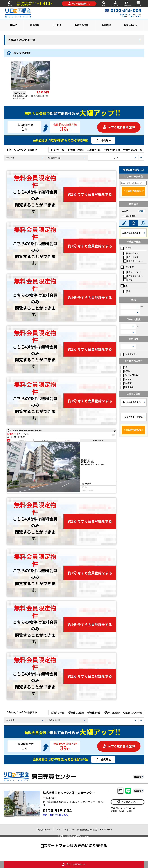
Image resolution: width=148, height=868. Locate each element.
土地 (124, 286)
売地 (127, 291)
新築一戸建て (131, 253)
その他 (128, 280)
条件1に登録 (76, 150)
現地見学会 (127, 387)
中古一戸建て (131, 257)
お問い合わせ (127, 4)
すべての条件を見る (132, 402)
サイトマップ (106, 829)
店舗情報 (138, 791)
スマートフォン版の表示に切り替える (75, 845)
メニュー (138, 4)
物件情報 (35, 25)
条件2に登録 (112, 150)
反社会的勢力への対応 (87, 829)
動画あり (126, 371)
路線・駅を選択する (132, 233)
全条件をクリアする (133, 417)
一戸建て (126, 248)
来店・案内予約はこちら (56, 815)
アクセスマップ (127, 802)
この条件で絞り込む (133, 191)
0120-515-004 (57, 810)
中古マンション (132, 272)
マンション (127, 267)
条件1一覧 (58, 150)
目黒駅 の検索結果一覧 (22, 40)
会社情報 (106, 25)
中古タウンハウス (133, 276)
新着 (124, 367)
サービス (57, 25)
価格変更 (126, 383)
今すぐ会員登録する (79, 4)
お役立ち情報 (82, 25)
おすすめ (126, 379)
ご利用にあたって (44, 829)
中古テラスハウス (133, 261)
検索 (104, 4)
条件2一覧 (94, 150)
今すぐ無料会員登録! (119, 127)
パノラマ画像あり (130, 375)
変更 (141, 211)
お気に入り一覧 (133, 150)
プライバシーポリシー (65, 829)
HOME (10, 4)
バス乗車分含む (129, 354)
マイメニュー (115, 4)
